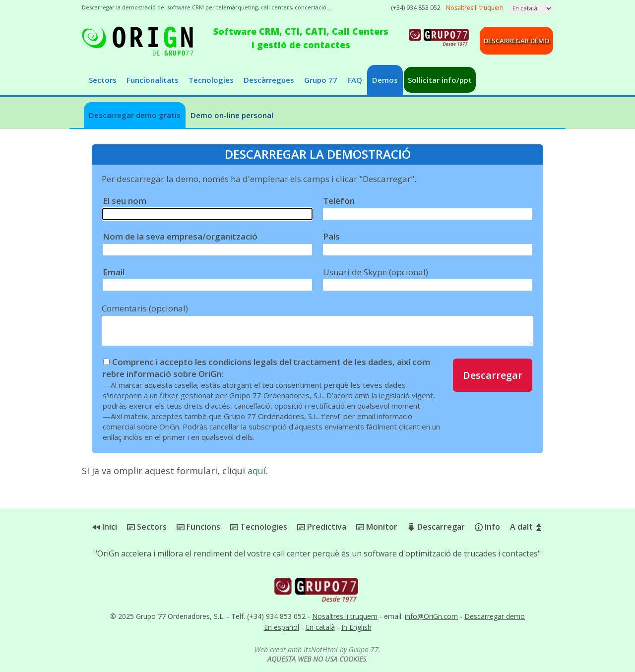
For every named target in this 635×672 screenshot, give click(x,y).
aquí (257, 471)
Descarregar (493, 375)
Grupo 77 (321, 80)
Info (487, 527)
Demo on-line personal (232, 115)
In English (356, 627)
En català (320, 627)
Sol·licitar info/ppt (440, 80)
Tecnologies (211, 80)
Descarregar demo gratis (135, 115)
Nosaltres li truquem (345, 616)
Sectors (103, 80)
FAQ (355, 80)
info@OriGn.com (431, 616)
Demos (385, 80)
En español (282, 627)
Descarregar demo (516, 41)
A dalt (526, 527)
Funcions (198, 527)
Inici (105, 527)
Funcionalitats (153, 80)
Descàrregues (269, 80)
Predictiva (322, 527)
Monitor (377, 527)
